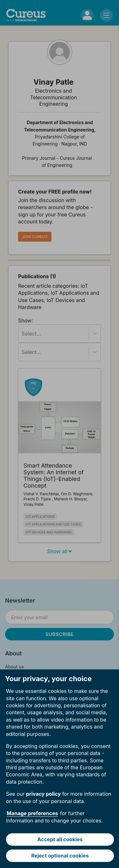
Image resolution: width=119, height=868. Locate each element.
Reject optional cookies (60, 856)
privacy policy (43, 794)
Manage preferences (32, 813)
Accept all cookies (60, 839)
